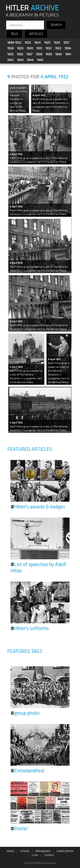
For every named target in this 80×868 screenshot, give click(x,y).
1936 (20, 54)
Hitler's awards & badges (38, 507)
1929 (20, 48)
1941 (68, 54)
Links (35, 855)
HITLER (32, 8)
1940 (59, 54)
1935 (10, 54)
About (10, 851)
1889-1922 (14, 43)
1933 (58, 48)
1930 (30, 48)
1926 (57, 43)
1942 (10, 60)
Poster (19, 829)
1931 (39, 48)
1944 (30, 60)
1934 (68, 48)
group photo (25, 713)
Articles (25, 851)
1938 (39, 54)
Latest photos (65, 851)
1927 (66, 43)
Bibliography (43, 851)
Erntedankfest (27, 771)
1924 (38, 43)
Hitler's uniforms (30, 629)
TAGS (14, 34)
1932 (49, 48)
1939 (49, 54)
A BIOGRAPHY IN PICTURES (32, 15)
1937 (29, 54)
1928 (10, 48)
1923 (28, 43)
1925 (47, 43)
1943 (20, 60)
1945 (40, 60)
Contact (49, 855)
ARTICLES (36, 34)
